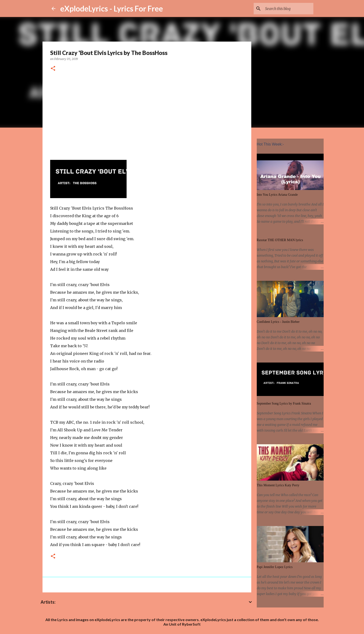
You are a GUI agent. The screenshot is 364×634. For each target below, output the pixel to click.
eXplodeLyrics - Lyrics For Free (112, 8)
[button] (53, 69)
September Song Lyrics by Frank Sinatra (284, 404)
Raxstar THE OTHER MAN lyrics (280, 240)
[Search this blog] (288, 9)
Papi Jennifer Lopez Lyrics (275, 567)
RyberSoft (191, 624)
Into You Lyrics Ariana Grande (277, 195)
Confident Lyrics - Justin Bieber (278, 322)
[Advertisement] (147, 115)
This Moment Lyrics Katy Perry (278, 485)
